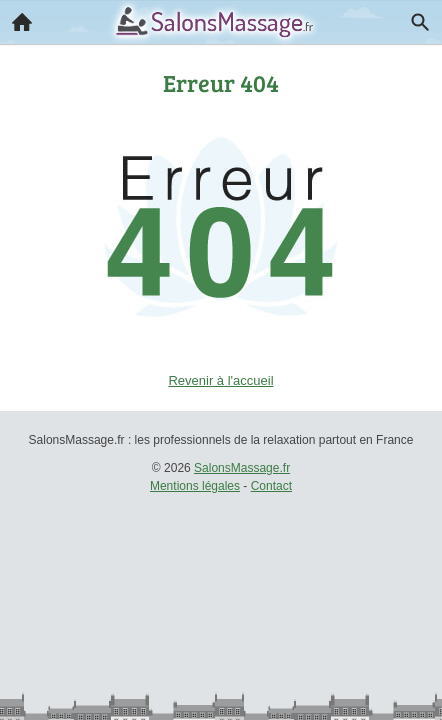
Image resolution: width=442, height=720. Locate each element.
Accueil (16, 17)
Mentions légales (195, 486)
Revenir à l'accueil (220, 380)
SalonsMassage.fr (242, 468)
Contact (271, 486)
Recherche (415, 18)
